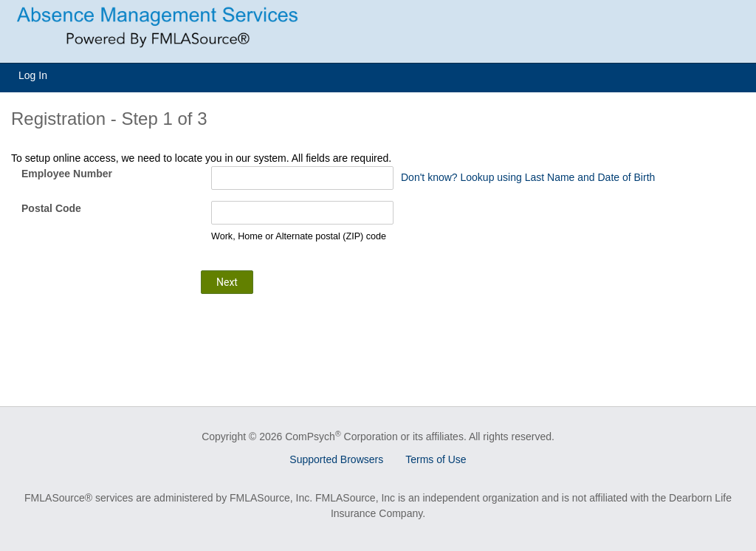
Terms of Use (436, 459)
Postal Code (51, 208)
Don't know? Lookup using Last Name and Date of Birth (528, 177)
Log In (33, 75)
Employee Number (67, 174)
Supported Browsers (336, 459)
